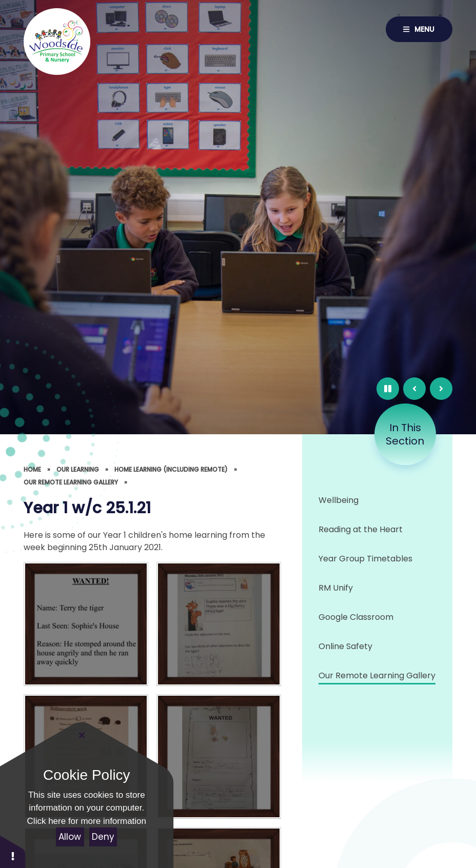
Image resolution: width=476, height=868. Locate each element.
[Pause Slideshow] (388, 389)
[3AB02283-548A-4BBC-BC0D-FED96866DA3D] (219, 624)
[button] (13, 851)
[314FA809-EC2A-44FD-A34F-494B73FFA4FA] (86, 624)
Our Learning (78, 469)
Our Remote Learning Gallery (71, 482)
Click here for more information (87, 821)
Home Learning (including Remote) (171, 469)
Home (32, 469)
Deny (103, 837)
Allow (70, 837)
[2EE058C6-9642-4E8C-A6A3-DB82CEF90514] (219, 756)
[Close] (82, 735)
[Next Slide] (441, 389)
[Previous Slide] (414, 389)
